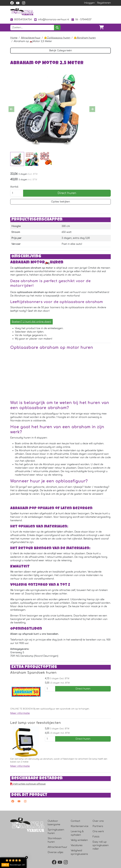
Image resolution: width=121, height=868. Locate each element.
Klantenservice (80, 837)
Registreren (104, 3)
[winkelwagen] (102, 28)
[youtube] (18, 3)
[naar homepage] (22, 12)
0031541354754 (21, 20)
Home (14, 38)
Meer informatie (20, 723)
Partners (98, 837)
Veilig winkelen (79, 851)
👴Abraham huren (85, 38)
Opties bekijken (60, 202)
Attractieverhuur (31, 38)
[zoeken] (57, 28)
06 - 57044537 (81, 20)
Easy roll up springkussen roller (101, 856)
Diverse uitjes (55, 863)
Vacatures (77, 856)
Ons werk (98, 842)
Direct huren (67, 193)
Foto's (96, 847)
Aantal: (14, 187)
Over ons (98, 832)
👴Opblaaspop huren (57, 38)
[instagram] (24, 3)
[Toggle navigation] (108, 28)
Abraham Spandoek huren (35, 683)
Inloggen (89, 3)
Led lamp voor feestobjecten (37, 733)
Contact (75, 832)
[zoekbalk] (32, 28)
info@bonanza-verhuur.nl (52, 20)
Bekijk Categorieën (61, 51)
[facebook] (12, 3)
